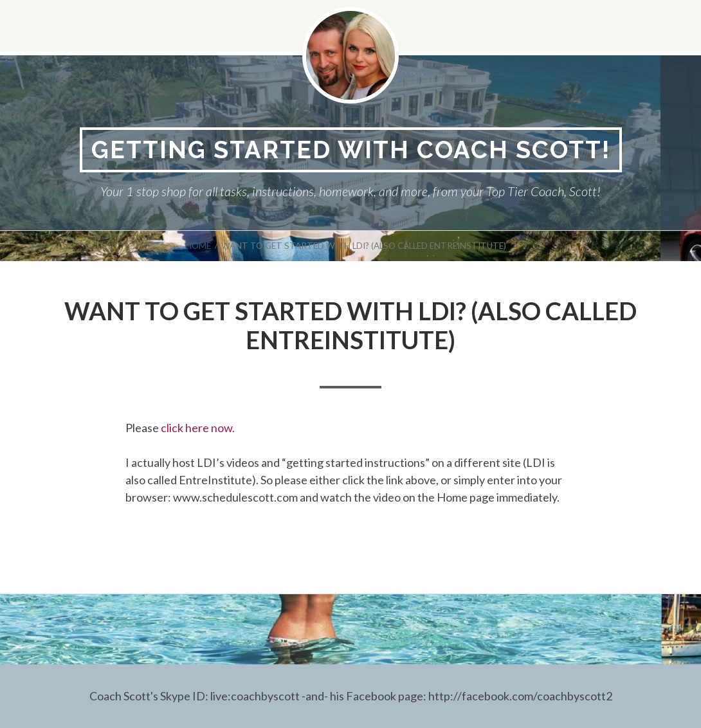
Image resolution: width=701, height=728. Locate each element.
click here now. (198, 428)
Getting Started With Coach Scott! (351, 150)
